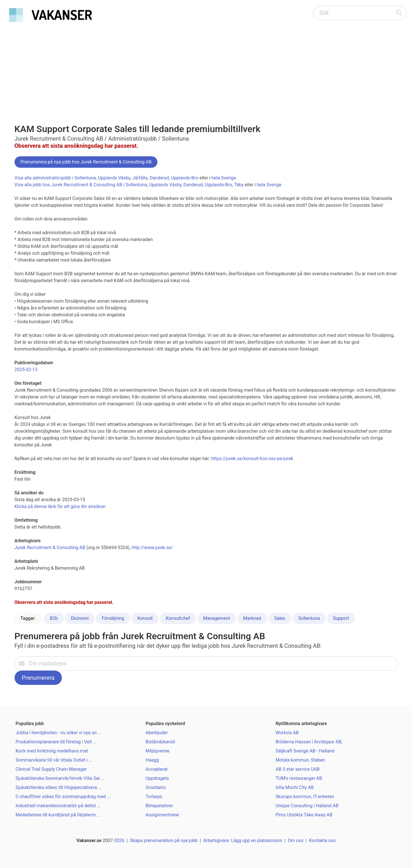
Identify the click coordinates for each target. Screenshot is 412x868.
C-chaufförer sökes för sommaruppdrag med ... (63, 797)
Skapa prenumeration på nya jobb (164, 840)
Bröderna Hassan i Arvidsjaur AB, (309, 742)
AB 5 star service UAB (298, 769)
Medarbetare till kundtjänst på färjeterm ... (58, 815)
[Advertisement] (206, 67)
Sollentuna (309, 618)
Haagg (152, 760)
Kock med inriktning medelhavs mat (52, 751)
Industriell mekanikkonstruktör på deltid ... (58, 806)
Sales (280, 618)
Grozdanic (156, 787)
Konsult (145, 618)
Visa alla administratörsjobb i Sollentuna (55, 178)
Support (341, 618)
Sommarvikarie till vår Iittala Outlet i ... (54, 760)
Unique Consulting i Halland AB (307, 806)
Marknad (252, 618)
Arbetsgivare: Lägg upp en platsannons (243, 840)
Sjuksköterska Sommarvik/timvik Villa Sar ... (60, 778)
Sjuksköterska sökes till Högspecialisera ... (59, 787)
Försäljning (113, 618)
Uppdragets (157, 778)
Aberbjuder (157, 733)
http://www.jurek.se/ (152, 548)
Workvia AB (287, 733)
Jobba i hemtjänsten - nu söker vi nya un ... (59, 733)
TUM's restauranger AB (299, 778)
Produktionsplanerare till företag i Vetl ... (56, 742)
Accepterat (157, 769)
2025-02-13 (26, 370)
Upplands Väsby (114, 178)
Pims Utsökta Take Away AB (304, 815)
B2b (54, 618)
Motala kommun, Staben (300, 760)
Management (217, 618)
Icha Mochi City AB (295, 787)
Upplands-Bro (185, 178)
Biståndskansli (161, 742)
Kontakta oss (322, 840)
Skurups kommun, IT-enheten (305, 797)
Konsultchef (178, 618)
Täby (239, 185)
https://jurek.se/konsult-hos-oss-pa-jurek (252, 459)
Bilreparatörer (159, 806)
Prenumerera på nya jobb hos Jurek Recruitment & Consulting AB (86, 162)
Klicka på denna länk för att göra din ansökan (60, 506)
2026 (119, 840)
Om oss (296, 840)
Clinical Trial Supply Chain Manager (51, 769)
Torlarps (154, 797)
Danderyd (159, 178)
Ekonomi (80, 618)
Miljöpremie (158, 751)
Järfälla (140, 178)
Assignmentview (162, 815)
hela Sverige (224, 178)
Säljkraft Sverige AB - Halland (305, 751)
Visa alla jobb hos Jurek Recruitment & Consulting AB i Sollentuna (81, 185)
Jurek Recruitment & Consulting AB (50, 548)
